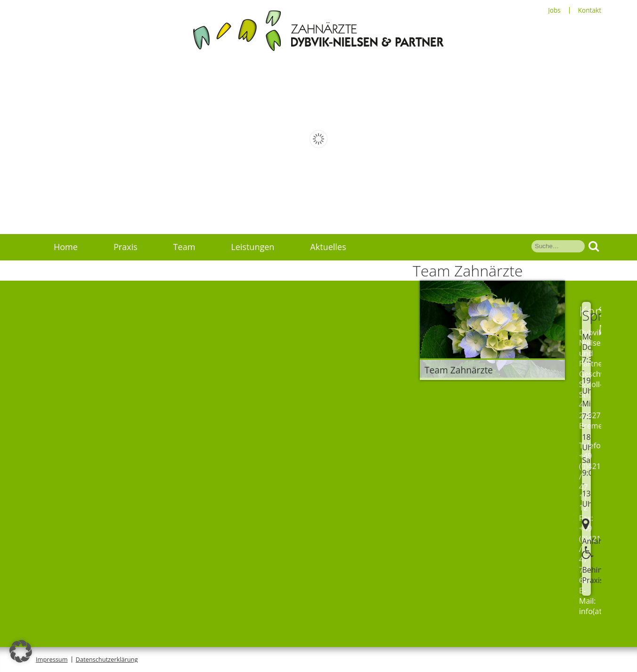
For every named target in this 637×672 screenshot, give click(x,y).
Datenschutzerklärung (107, 659)
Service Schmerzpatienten (105, 273)
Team (184, 247)
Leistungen (253, 247)
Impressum (52, 659)
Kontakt (590, 10)
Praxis (126, 247)
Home (66, 247)
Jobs (554, 10)
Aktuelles (328, 247)
